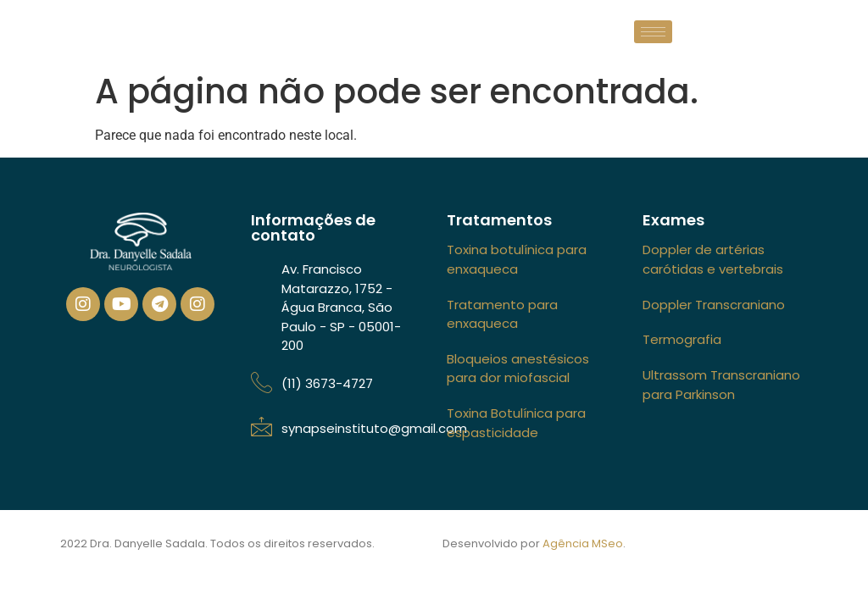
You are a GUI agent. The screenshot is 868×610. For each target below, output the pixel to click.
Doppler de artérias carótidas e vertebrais (713, 259)
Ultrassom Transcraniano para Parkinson (721, 385)
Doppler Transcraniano (714, 305)
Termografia (682, 339)
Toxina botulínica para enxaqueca (517, 259)
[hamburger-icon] (653, 32)
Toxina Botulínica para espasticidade (516, 423)
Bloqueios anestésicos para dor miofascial (518, 369)
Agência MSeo (583, 543)
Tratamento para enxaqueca (502, 314)
